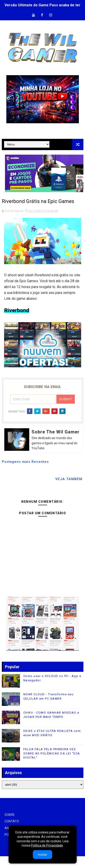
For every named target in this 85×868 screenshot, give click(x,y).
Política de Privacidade (47, 845)
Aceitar (42, 855)
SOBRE (10, 815)
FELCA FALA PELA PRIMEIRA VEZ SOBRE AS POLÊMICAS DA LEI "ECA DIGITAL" (52, 753)
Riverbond (17, 310)
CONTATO (12, 821)
